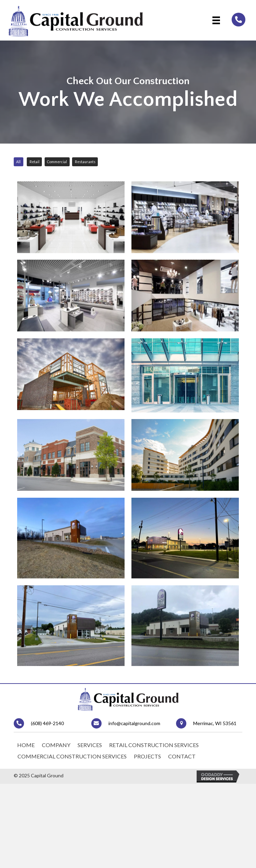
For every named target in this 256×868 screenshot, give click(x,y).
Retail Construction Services (154, 750)
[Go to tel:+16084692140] (238, 20)
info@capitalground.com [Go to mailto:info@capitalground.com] (134, 728)
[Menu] (216, 20)
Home (26, 750)
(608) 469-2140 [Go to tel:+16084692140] (47, 728)
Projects (147, 761)
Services (90, 750)
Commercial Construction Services (72, 761)
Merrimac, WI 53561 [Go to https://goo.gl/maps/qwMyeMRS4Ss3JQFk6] (215, 728)
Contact (182, 761)
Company (56, 750)
